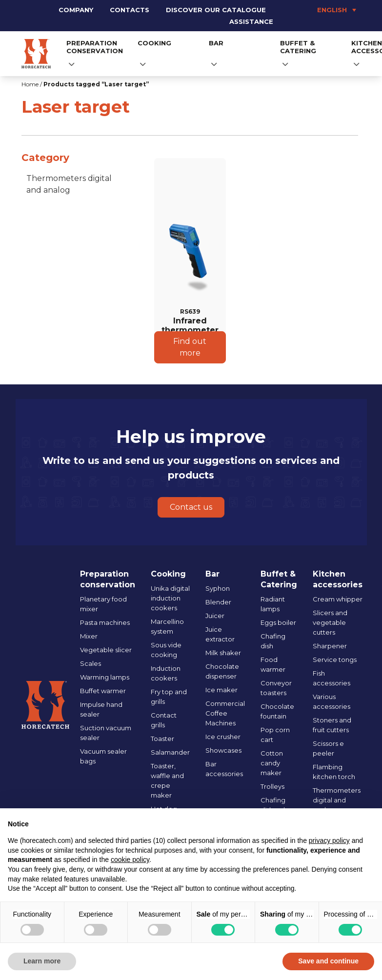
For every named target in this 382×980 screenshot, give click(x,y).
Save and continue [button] (328, 961)
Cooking (154, 43)
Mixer (89, 636)
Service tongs (335, 660)
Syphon (218, 588)
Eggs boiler (278, 622)
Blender (218, 602)
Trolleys (272, 786)
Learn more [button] (42, 961)
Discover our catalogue (216, 10)
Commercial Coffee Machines (225, 713)
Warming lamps (105, 677)
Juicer (215, 616)
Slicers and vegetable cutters (330, 622)
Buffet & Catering (298, 47)
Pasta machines (105, 622)
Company (76, 10)
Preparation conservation (95, 47)
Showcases (223, 750)
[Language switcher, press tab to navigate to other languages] (321, 10)
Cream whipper (338, 599)
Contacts (130, 10)
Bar (216, 43)
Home (30, 84)
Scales (90, 663)
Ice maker (221, 690)
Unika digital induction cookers (170, 598)
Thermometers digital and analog (69, 184)
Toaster (162, 739)
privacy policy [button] (329, 840)
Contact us (191, 507)
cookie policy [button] (130, 860)
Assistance (251, 21)
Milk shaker (223, 653)
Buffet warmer (103, 691)
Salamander (170, 752)
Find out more (190, 347)
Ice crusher (223, 737)
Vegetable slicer (106, 650)
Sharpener (330, 646)
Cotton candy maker (272, 763)
